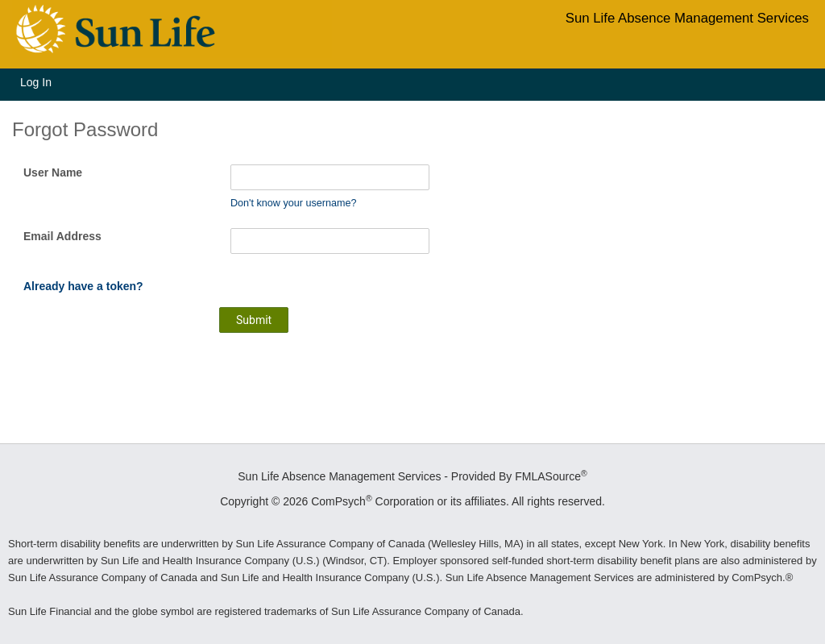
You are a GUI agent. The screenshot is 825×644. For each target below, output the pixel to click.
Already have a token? (83, 286)
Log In (36, 82)
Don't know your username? (293, 203)
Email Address (62, 236)
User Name (53, 172)
